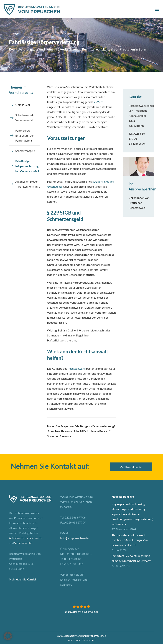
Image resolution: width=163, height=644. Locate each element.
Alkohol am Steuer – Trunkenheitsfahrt (28, 184)
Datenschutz (89, 640)
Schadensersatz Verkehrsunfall (25, 118)
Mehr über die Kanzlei (22, 579)
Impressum (74, 640)
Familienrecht (34, 538)
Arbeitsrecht (17, 538)
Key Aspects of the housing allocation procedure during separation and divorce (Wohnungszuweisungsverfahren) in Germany (132, 514)
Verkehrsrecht (23, 543)
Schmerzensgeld (25, 151)
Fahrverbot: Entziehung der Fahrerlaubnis (25, 135)
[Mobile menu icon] (157, 9)
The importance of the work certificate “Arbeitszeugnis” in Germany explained (130, 540)
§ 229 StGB (100, 102)
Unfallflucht (23, 105)
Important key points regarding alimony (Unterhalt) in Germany (131, 558)
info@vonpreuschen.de (74, 538)
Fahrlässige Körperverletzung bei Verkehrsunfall (27, 166)
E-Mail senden (137, 143)
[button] (8, 636)
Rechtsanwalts (77, 368)
